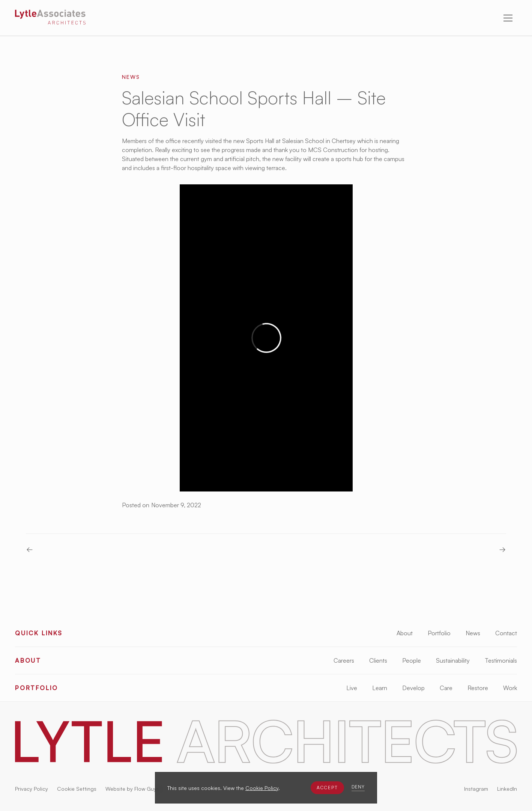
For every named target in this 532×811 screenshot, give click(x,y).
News (473, 633)
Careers (344, 660)
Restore (478, 688)
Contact (506, 633)
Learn (380, 688)
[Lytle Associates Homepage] (50, 18)
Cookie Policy (262, 788)
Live (352, 688)
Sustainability (453, 660)
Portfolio (439, 633)
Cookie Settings (77, 789)
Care (446, 688)
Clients (378, 660)
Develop (413, 688)
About (405, 633)
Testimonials (501, 660)
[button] (327, 788)
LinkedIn (507, 789)
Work (510, 688)
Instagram (476, 789)
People (412, 660)
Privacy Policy (32, 789)
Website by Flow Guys (132, 789)
